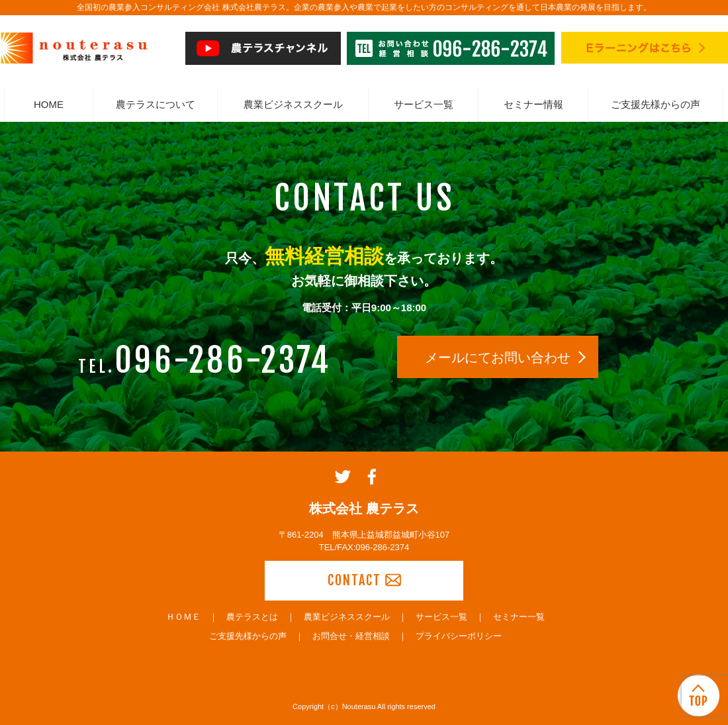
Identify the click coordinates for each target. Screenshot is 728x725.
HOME (49, 104)
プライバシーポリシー (459, 636)
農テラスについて (156, 104)
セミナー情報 (533, 104)
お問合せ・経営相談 (351, 636)
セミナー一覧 (519, 617)
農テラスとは (252, 617)
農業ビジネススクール (293, 104)
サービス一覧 (424, 104)
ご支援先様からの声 (656, 104)
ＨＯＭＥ (183, 617)
